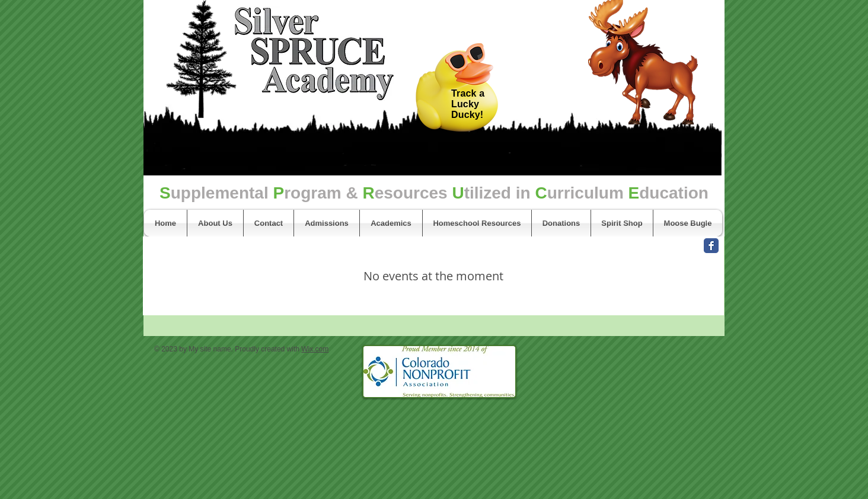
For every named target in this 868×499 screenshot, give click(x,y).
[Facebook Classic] (711, 246)
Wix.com (315, 349)
